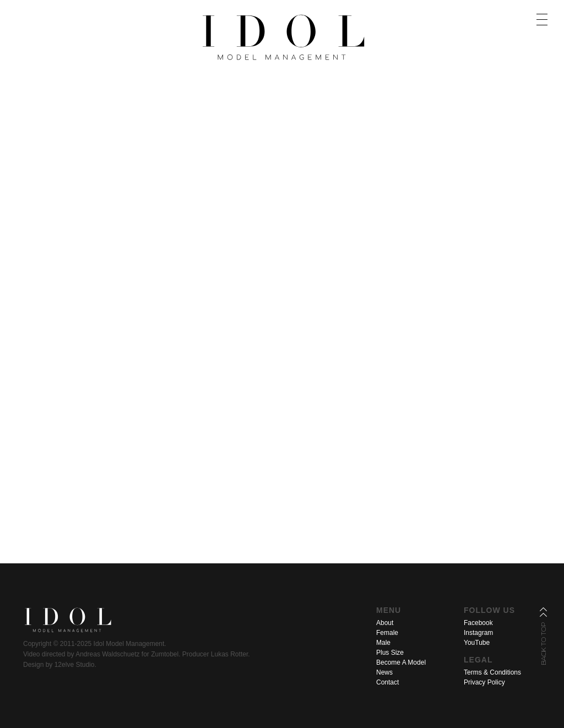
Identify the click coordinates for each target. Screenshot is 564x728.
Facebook (478, 623)
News (384, 672)
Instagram (478, 633)
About (385, 623)
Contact (387, 682)
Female (387, 633)
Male (383, 643)
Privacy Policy (484, 682)
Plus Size (390, 653)
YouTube (477, 643)
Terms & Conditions (492, 672)
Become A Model (401, 662)
